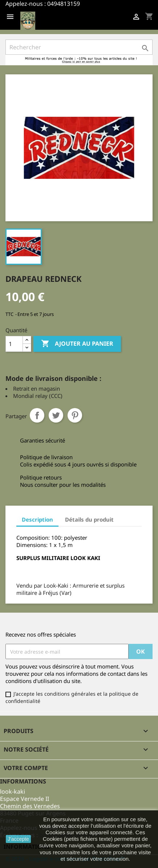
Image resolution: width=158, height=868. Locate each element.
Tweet (56, 415)
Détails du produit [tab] (89, 519)
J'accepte (18, 839)
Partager (37, 415)
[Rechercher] (79, 47)
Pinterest (75, 415)
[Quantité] (14, 344)
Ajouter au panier (77, 344)
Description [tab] (37, 519)
